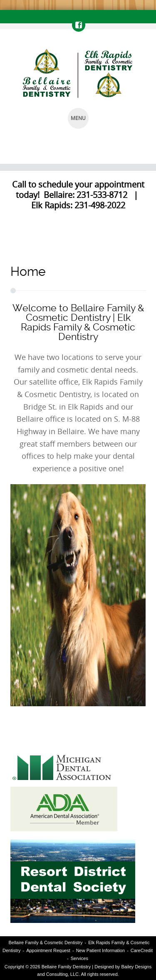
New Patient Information (100, 950)
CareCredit (142, 950)
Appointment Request (48, 950)
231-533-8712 (102, 195)
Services (79, 958)
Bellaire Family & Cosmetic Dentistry (46, 942)
